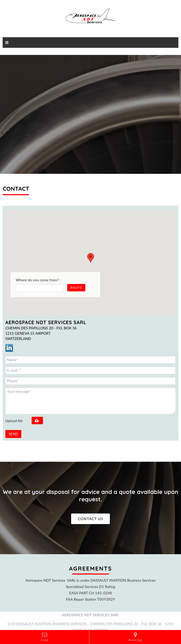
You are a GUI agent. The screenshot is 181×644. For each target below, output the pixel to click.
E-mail (44, 637)
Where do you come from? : (38, 280)
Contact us (90, 519)
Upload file (14, 421)
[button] (91, 258)
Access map (135, 637)
